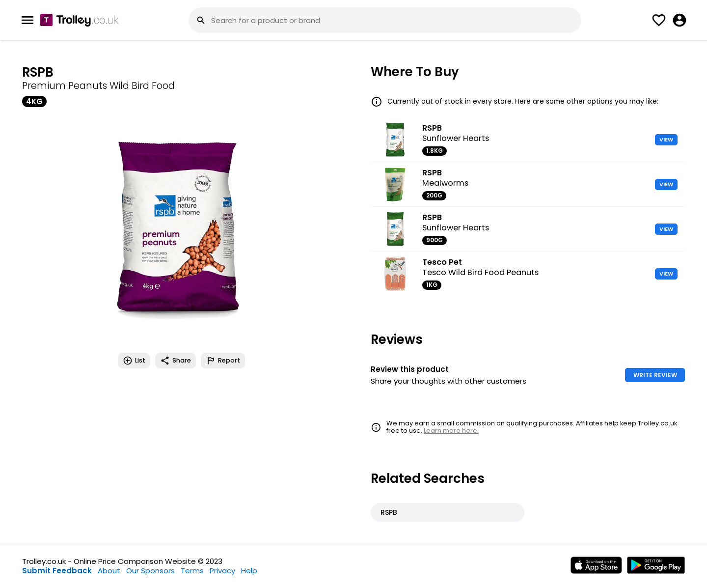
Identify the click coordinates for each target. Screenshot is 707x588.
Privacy (222, 571)
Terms (192, 571)
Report (223, 361)
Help (249, 571)
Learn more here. (451, 431)
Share (176, 361)
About (109, 571)
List (134, 361)
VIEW (666, 140)
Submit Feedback (57, 571)
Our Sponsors (150, 571)
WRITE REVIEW (655, 375)
